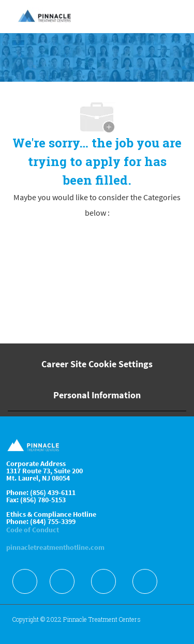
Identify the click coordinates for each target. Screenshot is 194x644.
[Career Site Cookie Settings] (97, 364)
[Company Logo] (45, 16)
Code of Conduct (33, 530)
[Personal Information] (97, 395)
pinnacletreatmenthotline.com (55, 547)
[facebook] (25, 581)
